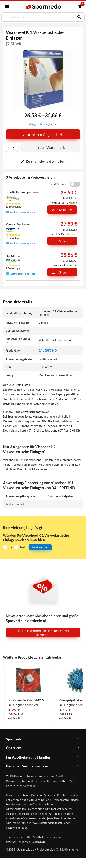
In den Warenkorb (50, 147)
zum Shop (62, 210)
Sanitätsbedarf (15, 504)
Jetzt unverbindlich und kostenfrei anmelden (43, 633)
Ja (11, 547)
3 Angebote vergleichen (43, 124)
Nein (23, 547)
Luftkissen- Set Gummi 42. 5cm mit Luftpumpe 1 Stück (28, 700)
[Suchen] (78, 17)
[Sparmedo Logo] (44, 7)
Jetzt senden (40, 547)
